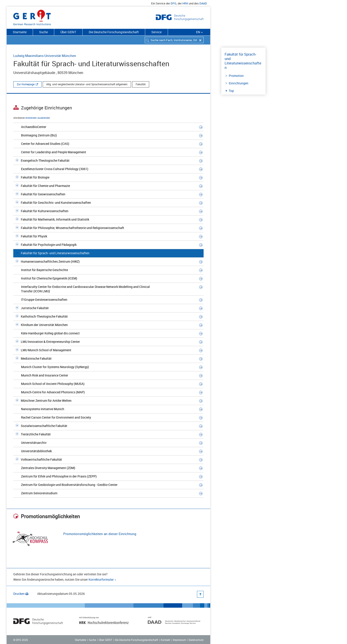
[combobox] (174, 40)
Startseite (20, 32)
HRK (185, 3)
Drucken (21, 594)
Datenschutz (196, 640)
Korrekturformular (101, 579)
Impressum (179, 640)
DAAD (203, 3)
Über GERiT (68, 32)
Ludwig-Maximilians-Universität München (45, 56)
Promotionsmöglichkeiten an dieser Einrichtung (100, 534)
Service (156, 32)
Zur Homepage (26, 84)
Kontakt (165, 640)
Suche (43, 32)
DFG (173, 3)
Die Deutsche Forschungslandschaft (114, 32)
